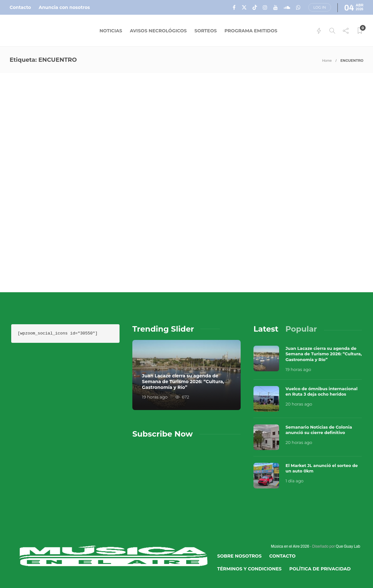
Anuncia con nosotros (64, 7)
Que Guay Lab (348, 546)
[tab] (266, 329)
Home (327, 60)
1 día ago (294, 481)
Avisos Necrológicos (158, 31)
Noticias (111, 31)
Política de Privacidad (320, 569)
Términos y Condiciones (249, 569)
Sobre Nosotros (240, 556)
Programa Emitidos (251, 31)
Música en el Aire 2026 (290, 546)
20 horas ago (299, 404)
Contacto (20, 7)
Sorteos (206, 31)
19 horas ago (155, 397)
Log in (320, 7)
